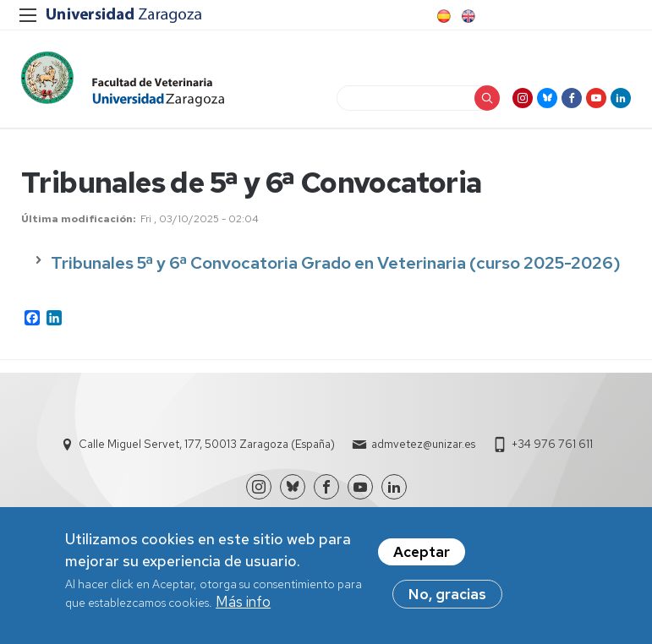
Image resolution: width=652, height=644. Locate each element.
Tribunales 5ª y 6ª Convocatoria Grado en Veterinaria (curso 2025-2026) (336, 263)
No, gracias (447, 596)
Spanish (442, 16)
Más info (243, 603)
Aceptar (422, 554)
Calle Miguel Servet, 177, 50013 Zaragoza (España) (207, 444)
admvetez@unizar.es (423, 444)
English (467, 16)
